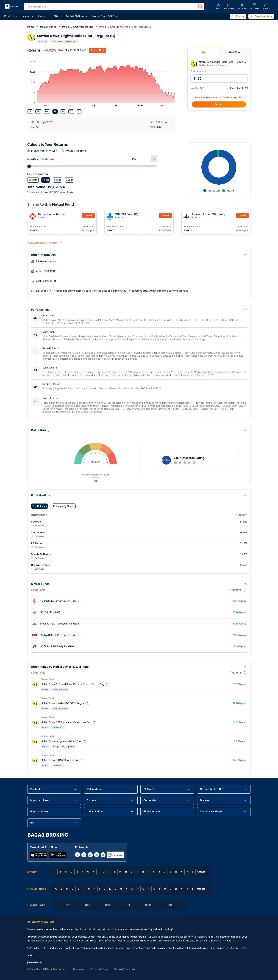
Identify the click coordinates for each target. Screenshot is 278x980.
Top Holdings (40, 506)
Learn (42, 16)
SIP (203, 52)
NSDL (170, 905)
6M (47, 111)
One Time (235, 52)
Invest (88, 215)
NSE (88, 905)
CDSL (148, 905)
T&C (241, 97)
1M (30, 111)
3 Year (57, 180)
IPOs (55, 16)
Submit (219, 104)
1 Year (46, 180)
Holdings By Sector (64, 506)
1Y (55, 111)
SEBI (108, 905)
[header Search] (111, 7)
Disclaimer (79, 969)
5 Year (69, 180)
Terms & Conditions (125, 969)
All (79, 111)
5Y (71, 111)
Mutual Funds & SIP (103, 16)
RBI (128, 905)
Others (201, 872)
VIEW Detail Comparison (45, 243)
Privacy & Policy (99, 969)
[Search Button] (200, 7)
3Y (63, 111)
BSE (68, 905)
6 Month (33, 180)
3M (38, 111)
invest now (98, 50)
